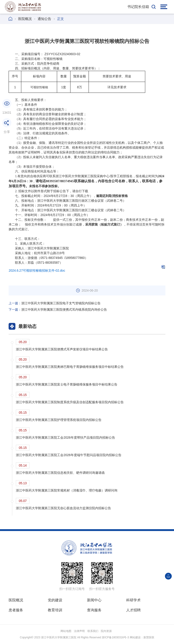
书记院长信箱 (138, 7)
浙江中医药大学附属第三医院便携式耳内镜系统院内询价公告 (58, 310)
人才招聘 (133, 610)
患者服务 (16, 610)
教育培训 (55, 610)
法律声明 (79, 631)
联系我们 (93, 631)
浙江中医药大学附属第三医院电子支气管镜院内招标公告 (55, 303)
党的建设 (55, 600)
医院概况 (25, 19)
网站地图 (66, 631)
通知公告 (44, 19)
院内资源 (106, 631)
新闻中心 (94, 600)
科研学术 (133, 600)
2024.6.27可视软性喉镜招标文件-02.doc (37, 270)
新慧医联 (149, 637)
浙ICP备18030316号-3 (115, 637)
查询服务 (94, 610)
